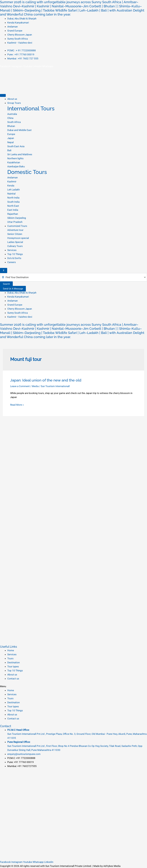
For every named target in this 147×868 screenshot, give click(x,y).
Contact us (13, 679)
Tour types (13, 666)
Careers (12, 262)
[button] (73, 686)
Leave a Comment (20, 386)
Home (11, 650)
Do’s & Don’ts (14, 258)
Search (6, 284)
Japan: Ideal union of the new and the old (46, 380)
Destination (13, 662)
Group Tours (14, 103)
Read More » (17, 405)
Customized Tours (17, 226)
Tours (10, 658)
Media (35, 386)
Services (12, 250)
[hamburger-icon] (3, 95)
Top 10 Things (15, 254)
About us (12, 99)
